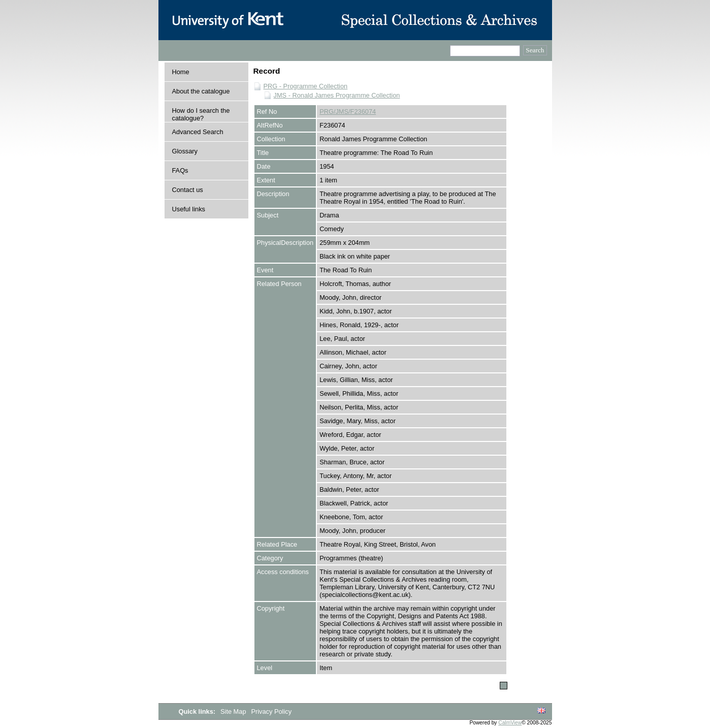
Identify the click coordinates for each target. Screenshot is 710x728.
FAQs (180, 170)
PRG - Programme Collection (306, 86)
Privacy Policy (271, 711)
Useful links (189, 209)
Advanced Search (198, 132)
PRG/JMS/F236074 (348, 112)
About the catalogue (201, 91)
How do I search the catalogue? (201, 114)
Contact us (188, 190)
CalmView (510, 723)
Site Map (234, 711)
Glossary (185, 151)
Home (181, 72)
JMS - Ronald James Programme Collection (337, 95)
